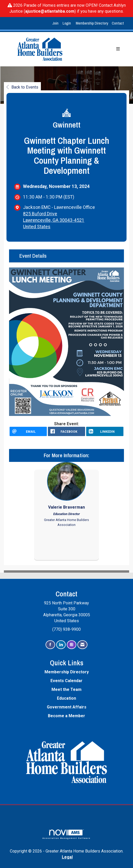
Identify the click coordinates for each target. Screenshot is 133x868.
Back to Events (22, 87)
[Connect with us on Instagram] (72, 645)
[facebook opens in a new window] (66, 431)
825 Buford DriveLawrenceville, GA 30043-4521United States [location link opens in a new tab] (54, 220)
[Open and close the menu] (99, 49)
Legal (67, 857)
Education (66, 698)
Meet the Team (66, 689)
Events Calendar (66, 681)
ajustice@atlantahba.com (50, 11)
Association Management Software (66, 834)
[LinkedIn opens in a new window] (105, 431)
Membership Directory (92, 23)
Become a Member (66, 716)
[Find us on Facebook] (50, 645)
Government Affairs (67, 707)
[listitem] (56, 23)
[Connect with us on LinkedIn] (61, 645)
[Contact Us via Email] (82, 645)
